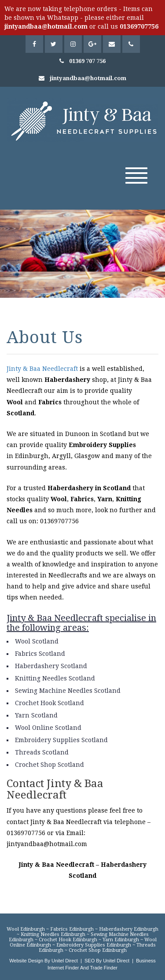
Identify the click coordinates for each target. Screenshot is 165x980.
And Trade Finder (98, 968)
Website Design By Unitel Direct (44, 961)
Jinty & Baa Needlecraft (42, 369)
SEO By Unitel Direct (107, 961)
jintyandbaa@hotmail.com (46, 26)
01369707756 (139, 26)
